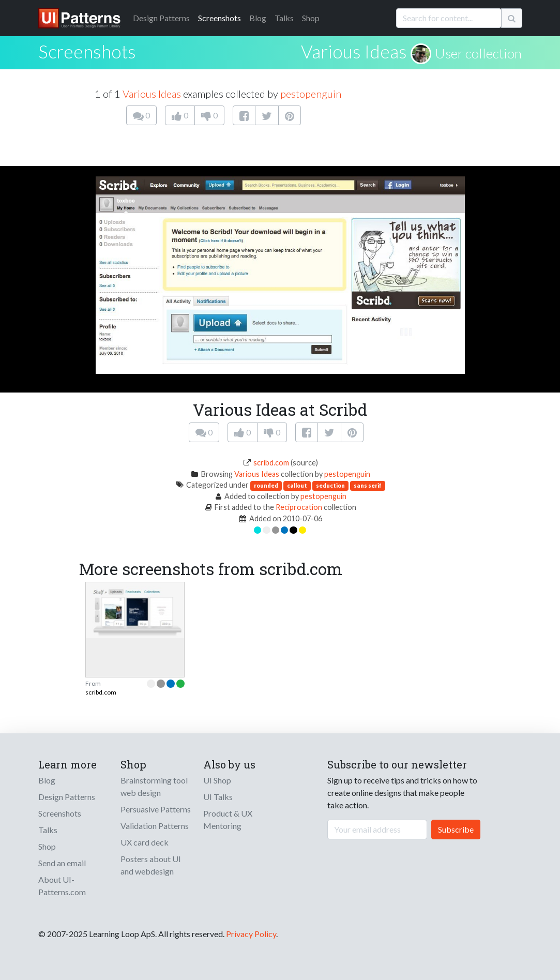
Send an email (62, 863)
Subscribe (456, 829)
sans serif (368, 485)
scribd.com (271, 463)
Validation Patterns (155, 826)
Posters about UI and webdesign (151, 865)
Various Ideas (354, 51)
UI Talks (218, 797)
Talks (284, 18)
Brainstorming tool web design (154, 786)
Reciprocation (299, 507)
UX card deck (145, 842)
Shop (311, 18)
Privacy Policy (251, 934)
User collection (478, 53)
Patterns (161, 18)
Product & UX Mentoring (228, 819)
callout (297, 485)
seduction (330, 485)
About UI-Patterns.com (62, 886)
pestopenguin (311, 94)
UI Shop (217, 780)
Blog (258, 18)
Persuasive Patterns (156, 809)
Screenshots (220, 18)
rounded (266, 485)
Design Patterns (67, 797)
